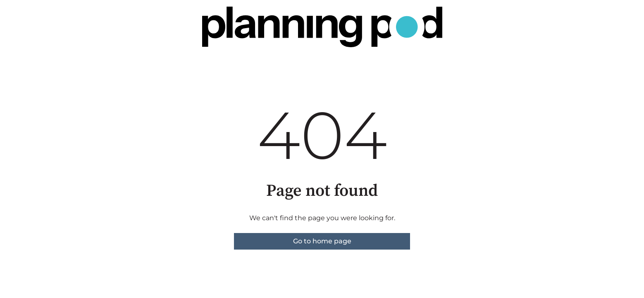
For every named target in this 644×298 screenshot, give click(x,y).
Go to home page (322, 241)
